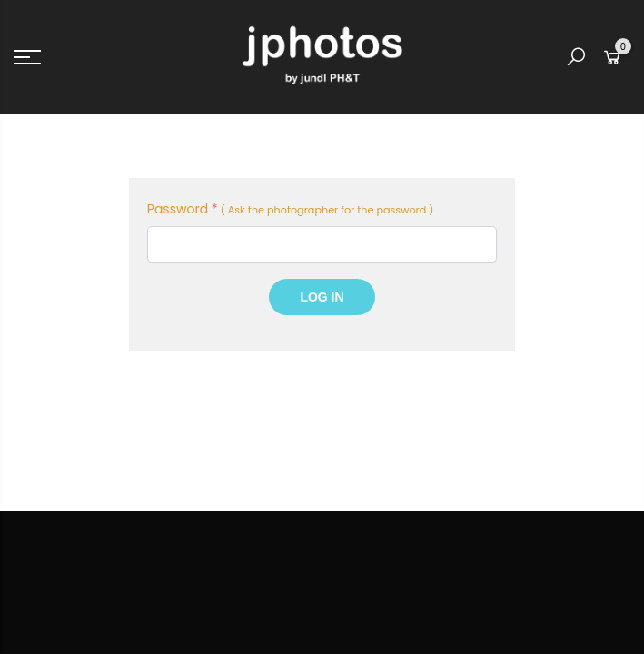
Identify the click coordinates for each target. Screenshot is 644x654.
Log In (322, 297)
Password (183, 209)
